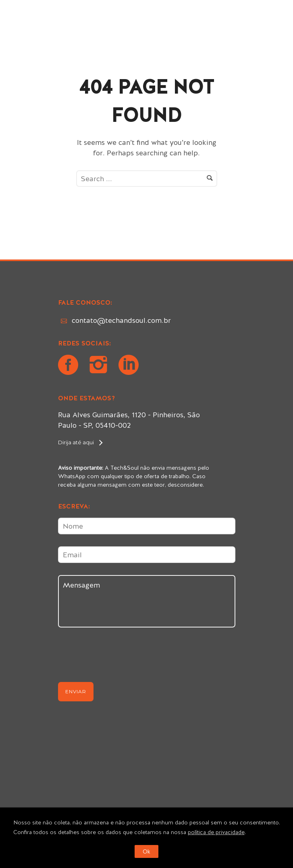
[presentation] (119, 658)
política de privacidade (216, 832)
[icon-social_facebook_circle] (70, 366)
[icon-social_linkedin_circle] (129, 366)
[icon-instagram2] (100, 366)
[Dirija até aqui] (80, 442)
